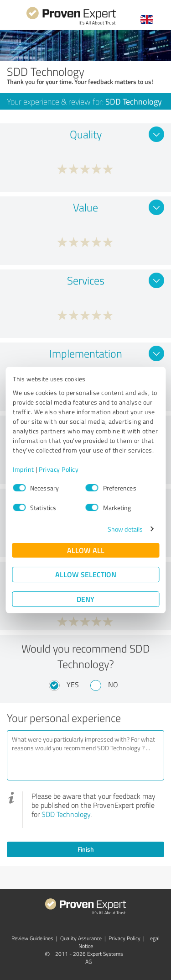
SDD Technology (66, 814)
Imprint (23, 469)
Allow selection (86, 574)
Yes (73, 685)
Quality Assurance (81, 938)
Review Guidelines (32, 938)
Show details (125, 529)
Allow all (86, 550)
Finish (86, 849)
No (113, 685)
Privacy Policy (59, 469)
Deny (85, 599)
